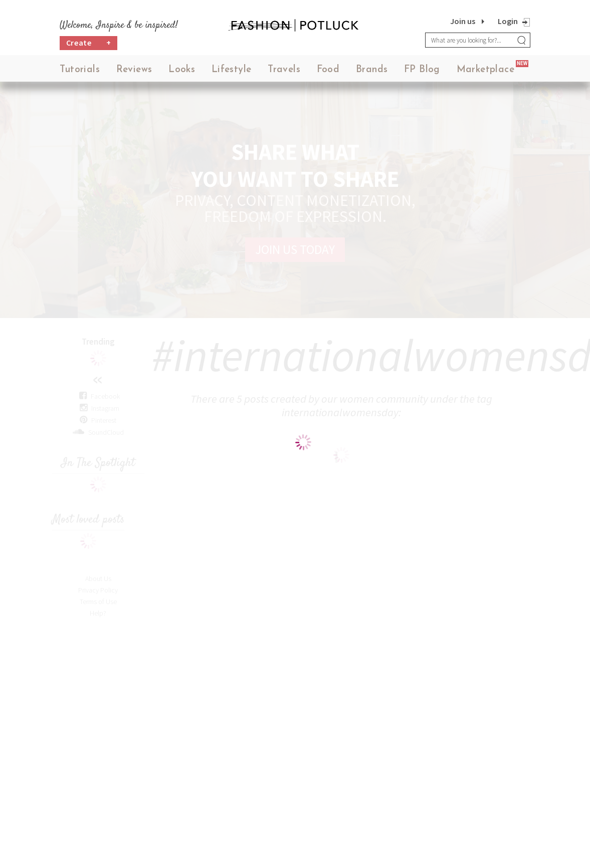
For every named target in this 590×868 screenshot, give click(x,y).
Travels (284, 70)
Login (508, 21)
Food (328, 70)
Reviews (134, 70)
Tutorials (80, 70)
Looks (182, 70)
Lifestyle (232, 70)
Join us (463, 21)
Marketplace (485, 70)
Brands (372, 70)
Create (89, 43)
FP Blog (422, 70)
